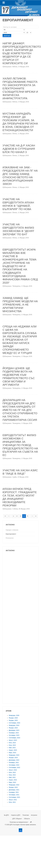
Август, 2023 (13, 740)
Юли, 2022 (12, 772)
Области (27, 819)
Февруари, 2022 (14, 785)
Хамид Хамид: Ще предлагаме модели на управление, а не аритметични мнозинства (20, 305)
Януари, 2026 (13, 718)
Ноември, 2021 (14, 792)
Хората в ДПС (16, 815)
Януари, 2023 (13, 758)
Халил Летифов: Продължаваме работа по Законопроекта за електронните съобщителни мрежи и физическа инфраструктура (20, 88)
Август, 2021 (13, 800)
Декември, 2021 (14, 790)
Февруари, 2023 (14, 755)
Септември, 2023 (14, 738)
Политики (26, 815)
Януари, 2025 (13, 720)
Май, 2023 (12, 748)
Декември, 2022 (14, 760)
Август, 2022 (13, 770)
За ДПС (6, 815)
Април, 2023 (13, 750)
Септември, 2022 (14, 767)
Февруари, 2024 (14, 725)
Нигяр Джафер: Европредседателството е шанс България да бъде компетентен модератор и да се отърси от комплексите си (22, 53)
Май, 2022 (12, 777)
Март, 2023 (12, 753)
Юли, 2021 (12, 802)
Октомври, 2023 (14, 735)
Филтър (7, 36)
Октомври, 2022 (14, 765)
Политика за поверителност (19, 822)
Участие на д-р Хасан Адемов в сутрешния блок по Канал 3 (19, 149)
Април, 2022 (13, 780)
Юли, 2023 (12, 743)
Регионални (10, 538)
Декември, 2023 (14, 730)
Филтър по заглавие (3, 26)
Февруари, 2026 (14, 715)
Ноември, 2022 (14, 763)
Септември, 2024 (14, 723)
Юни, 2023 (12, 745)
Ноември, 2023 (14, 733)
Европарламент (11, 534)
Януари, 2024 (13, 728)
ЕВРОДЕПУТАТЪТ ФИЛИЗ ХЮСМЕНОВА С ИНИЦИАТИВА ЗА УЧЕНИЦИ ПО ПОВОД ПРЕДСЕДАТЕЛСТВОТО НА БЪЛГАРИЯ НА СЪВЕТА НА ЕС (20, 445)
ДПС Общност (17, 819)
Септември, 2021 (14, 797)
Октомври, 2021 (14, 795)
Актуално (34, 815)
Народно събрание (12, 530)
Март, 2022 (12, 782)
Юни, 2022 (12, 775)
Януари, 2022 (13, 787)
